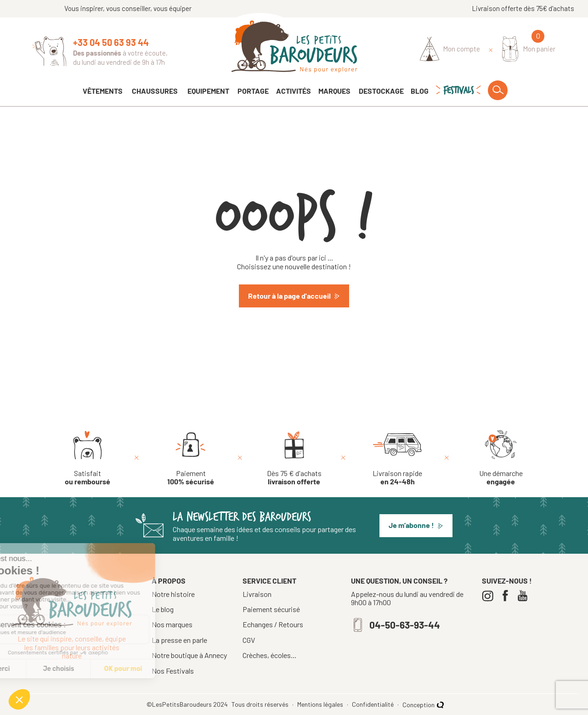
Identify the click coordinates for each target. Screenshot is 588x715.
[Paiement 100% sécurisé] (191, 458)
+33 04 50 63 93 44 (111, 42)
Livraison (257, 594)
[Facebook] (507, 596)
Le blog (163, 609)
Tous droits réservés (261, 704)
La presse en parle (179, 640)
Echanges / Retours (273, 624)
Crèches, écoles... (269, 655)
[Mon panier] (529, 49)
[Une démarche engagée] (501, 458)
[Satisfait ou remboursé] (88, 458)
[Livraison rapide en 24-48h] (397, 458)
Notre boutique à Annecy (189, 655)
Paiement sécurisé (271, 609)
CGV (249, 640)
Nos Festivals (173, 671)
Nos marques (172, 624)
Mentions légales (321, 704)
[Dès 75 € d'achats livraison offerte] (294, 458)
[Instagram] (490, 596)
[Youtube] (525, 596)
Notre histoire (173, 594)
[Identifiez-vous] (450, 49)
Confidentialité (373, 704)
